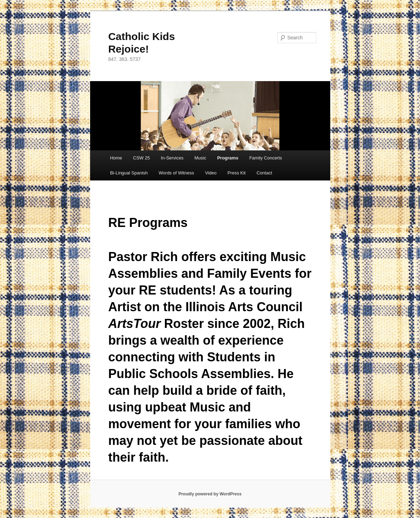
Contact (264, 173)
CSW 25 (141, 158)
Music (200, 158)
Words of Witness (176, 173)
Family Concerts (266, 158)
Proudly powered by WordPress (210, 494)
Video (211, 173)
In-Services (172, 158)
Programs (228, 158)
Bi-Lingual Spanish (129, 173)
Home (116, 158)
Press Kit (237, 173)
